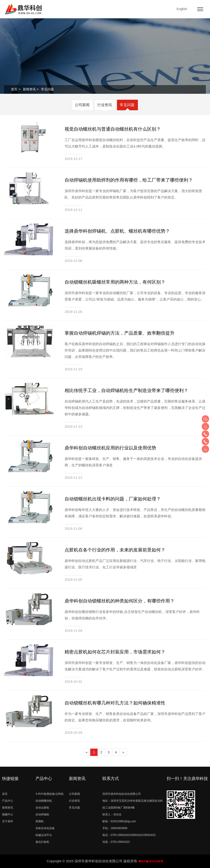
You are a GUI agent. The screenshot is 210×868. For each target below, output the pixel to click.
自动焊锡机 (42, 814)
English (182, 9)
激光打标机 (42, 842)
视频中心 (8, 814)
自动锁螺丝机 (44, 801)
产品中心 (8, 801)
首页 (14, 89)
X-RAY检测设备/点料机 (50, 794)
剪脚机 (40, 821)
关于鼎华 (8, 821)
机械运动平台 (44, 835)
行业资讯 (105, 105)
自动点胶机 (42, 808)
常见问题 (127, 105)
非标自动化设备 (45, 828)
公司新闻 (82, 105)
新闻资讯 (29, 89)
